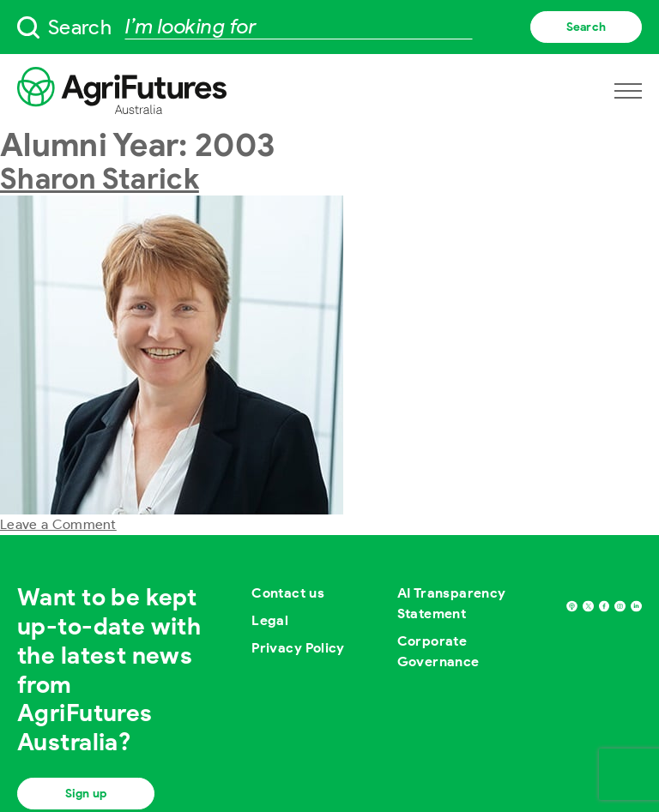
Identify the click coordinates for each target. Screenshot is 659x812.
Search (586, 27)
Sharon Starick (100, 178)
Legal (270, 620)
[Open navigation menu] (628, 91)
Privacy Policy (298, 648)
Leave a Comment (58, 524)
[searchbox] (329, 27)
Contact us (288, 593)
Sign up (86, 794)
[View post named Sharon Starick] (172, 354)
